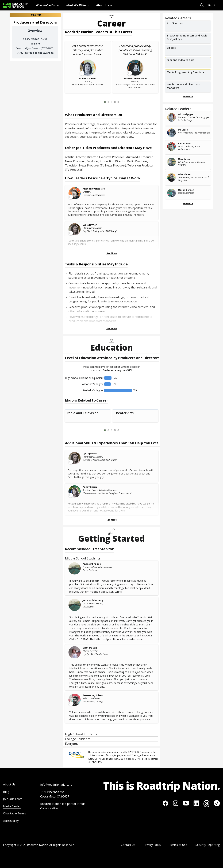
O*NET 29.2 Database (139, 752)
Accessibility (11, 821)
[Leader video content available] (75, 193)
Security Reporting (208, 845)
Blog (6, 792)
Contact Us (128, 845)
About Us (9, 784)
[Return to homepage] (15, 5)
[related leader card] (188, 118)
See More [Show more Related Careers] (188, 97)
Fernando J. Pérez (93, 695)
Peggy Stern (90, 487)
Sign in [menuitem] (212, 5)
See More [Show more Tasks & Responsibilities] (112, 329)
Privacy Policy (152, 845)
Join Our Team (13, 799)
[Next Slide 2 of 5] (123, 102)
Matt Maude (90, 648)
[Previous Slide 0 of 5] (100, 102)
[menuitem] (48, 5)
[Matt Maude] (75, 652)
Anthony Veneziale (94, 189)
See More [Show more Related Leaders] (188, 203)
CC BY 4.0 (122, 759)
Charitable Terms (15, 813)
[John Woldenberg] (75, 605)
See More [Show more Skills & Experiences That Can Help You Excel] (112, 520)
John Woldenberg (93, 600)
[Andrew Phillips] (75, 568)
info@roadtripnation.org (56, 785)
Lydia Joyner (90, 225)
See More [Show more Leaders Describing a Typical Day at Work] (112, 253)
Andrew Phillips (92, 564)
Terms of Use (178, 845)
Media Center (12, 806)
